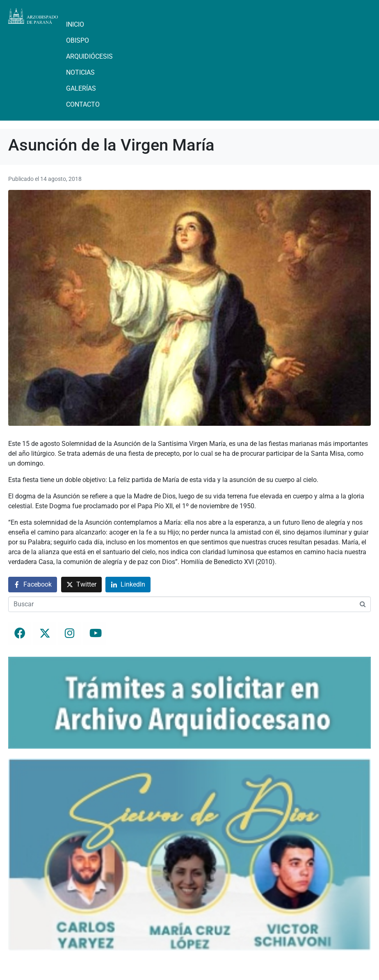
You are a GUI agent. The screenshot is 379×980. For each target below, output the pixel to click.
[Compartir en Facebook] (33, 585)
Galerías (81, 88)
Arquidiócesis (89, 56)
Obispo (78, 40)
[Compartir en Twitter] (81, 585)
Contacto (83, 104)
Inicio (75, 24)
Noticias (80, 72)
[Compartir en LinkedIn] (128, 585)
